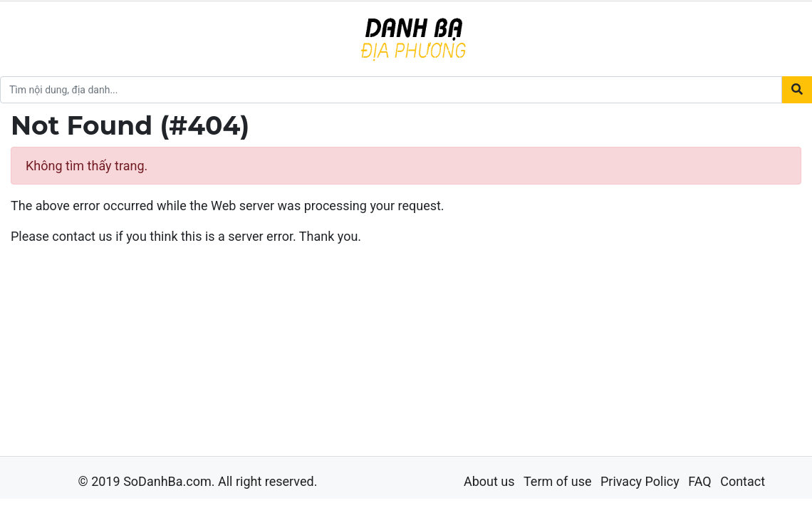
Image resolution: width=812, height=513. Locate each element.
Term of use (558, 481)
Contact (743, 481)
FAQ (699, 481)
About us (489, 481)
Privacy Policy (640, 481)
